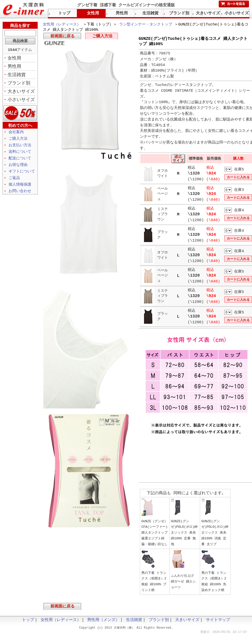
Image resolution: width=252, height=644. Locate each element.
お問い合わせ (20, 195)
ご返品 (14, 182)
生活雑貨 (17, 76)
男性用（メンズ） (103, 623)
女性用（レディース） (62, 25)
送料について (20, 155)
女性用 (14, 59)
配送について (20, 161)
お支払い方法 (20, 148)
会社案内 (16, 134)
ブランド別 (19, 84)
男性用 (14, 67)
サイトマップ (218, 623)
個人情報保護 (20, 189)
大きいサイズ (21, 93)
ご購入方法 (102, 37)
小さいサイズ (21, 102)
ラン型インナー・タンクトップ (146, 25)
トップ (64, 13)
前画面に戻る (62, 37)
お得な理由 (18, 168)
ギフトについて (22, 175)
